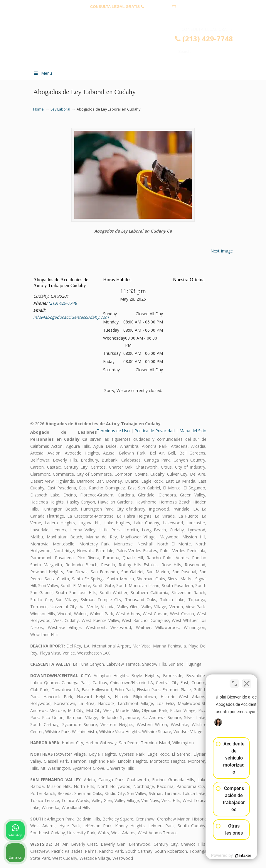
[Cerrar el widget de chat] (247, 681)
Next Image (222, 251)
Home (38, 109)
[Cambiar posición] (234, 681)
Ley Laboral (60, 109)
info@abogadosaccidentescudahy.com (133, 16)
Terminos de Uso (113, 431)
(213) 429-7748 (158, 7)
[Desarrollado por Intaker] (216, 856)
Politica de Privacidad (155, 431)
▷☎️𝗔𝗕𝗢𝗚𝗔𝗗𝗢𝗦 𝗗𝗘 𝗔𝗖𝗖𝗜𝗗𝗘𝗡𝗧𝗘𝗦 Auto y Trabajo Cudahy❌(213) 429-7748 (139, 46)
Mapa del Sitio (193, 431)
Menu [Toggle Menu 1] (43, 73)
